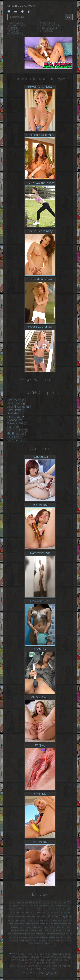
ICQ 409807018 (48, 974)
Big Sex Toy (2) (17, 440)
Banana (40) (15, 420)
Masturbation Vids (19, 26)
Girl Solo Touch (50, 28)
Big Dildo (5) (15, 437)
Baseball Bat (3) (17, 423)
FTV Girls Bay (16, 33)
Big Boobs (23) (17, 433)
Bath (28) (13, 427)
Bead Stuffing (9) (18, 430)
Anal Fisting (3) (16, 410)
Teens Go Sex (16, 23)
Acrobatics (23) (17, 400)
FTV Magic (47, 31)
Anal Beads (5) (16, 403)
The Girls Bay (49, 23)
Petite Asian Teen (51, 26)
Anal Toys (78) (16, 417)
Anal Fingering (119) (19, 407)
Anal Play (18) (16, 413)
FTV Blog (14, 31)
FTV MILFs (15, 28)
